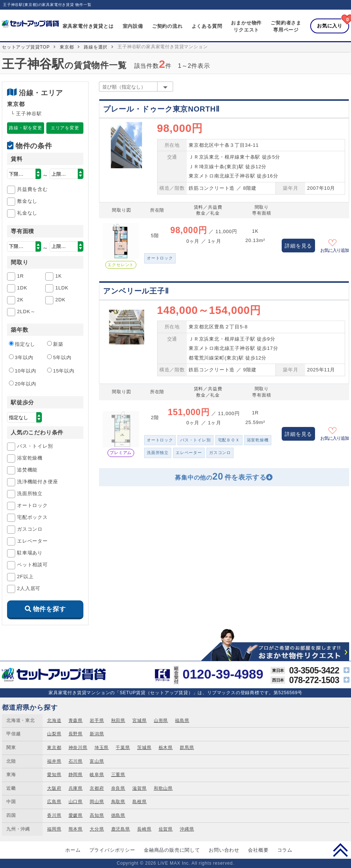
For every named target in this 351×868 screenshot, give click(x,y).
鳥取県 (118, 802)
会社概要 (258, 850)
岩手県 (97, 720)
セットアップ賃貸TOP (26, 47)
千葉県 (123, 748)
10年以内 (22, 371)
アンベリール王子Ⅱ (136, 291)
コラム (285, 850)
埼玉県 (102, 748)
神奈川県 (78, 748)
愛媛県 (76, 815)
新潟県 (97, 734)
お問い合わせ (224, 850)
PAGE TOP (340, 850)
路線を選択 (96, 47)
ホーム (73, 850)
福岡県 (54, 829)
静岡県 (76, 775)
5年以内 (59, 357)
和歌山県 (163, 788)
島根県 (139, 802)
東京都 (67, 47)
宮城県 (139, 720)
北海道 (54, 720)
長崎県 (144, 829)
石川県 (76, 761)
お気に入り (330, 26)
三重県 (118, 775)
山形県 (161, 720)
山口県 (76, 802)
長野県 (76, 734)
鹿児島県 (121, 829)
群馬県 (187, 748)
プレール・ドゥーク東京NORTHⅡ (161, 109)
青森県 (76, 720)
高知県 (97, 815)
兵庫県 (76, 788)
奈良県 (118, 788)
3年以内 (21, 357)
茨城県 (144, 748)
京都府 (97, 788)
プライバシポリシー (112, 850)
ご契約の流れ (167, 26)
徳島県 (118, 815)
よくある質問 (207, 26)
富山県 (97, 761)
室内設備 (133, 26)
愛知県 (54, 775)
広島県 (54, 802)
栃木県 (166, 748)
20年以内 (22, 384)
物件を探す (49, 609)
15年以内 (61, 371)
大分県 (97, 829)
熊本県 (76, 829)
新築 (55, 344)
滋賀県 (139, 788)
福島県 (182, 720)
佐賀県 (166, 829)
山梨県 (54, 734)
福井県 (54, 761)
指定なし (22, 344)
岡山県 (97, 802)
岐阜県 (97, 775)
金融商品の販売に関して (172, 850)
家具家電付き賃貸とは (88, 26)
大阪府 (54, 788)
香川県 (54, 815)
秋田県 (118, 720)
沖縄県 (187, 829)
